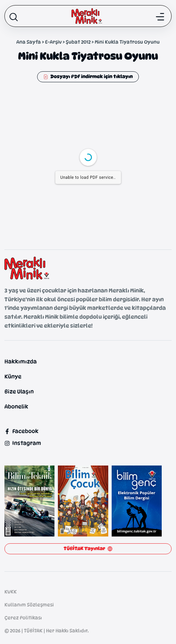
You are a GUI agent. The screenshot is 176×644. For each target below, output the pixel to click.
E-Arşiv (53, 42)
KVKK (11, 592)
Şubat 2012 (78, 42)
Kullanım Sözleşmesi (29, 605)
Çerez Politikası (23, 618)
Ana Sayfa (29, 42)
